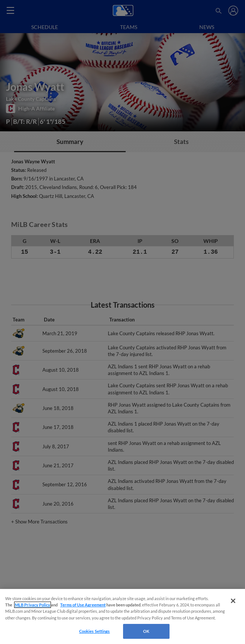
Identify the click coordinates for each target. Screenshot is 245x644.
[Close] (233, 601)
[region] (122, 616)
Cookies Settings (95, 631)
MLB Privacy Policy (33, 605)
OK (146, 631)
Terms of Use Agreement (83, 605)
